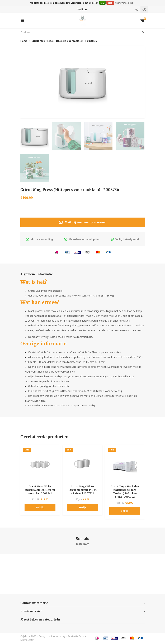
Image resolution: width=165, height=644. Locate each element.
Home (24, 41)
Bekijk (40, 508)
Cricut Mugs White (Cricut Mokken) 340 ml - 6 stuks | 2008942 (40, 490)
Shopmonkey (58, 637)
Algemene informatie (38, 274)
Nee (110, 3)
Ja (102, 3)
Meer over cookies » (125, 3)
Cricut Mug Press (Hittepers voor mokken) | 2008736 (64, 41)
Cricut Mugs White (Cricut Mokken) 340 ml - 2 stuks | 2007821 (82, 490)
